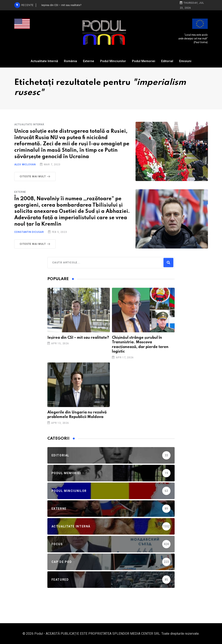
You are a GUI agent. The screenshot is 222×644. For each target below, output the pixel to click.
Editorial (167, 61)
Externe (89, 61)
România (70, 61)
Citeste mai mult (36, 176)
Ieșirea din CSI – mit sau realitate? (78, 338)
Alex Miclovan (25, 165)
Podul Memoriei (144, 61)
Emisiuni (185, 61)
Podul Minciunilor (113, 61)
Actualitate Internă (44, 61)
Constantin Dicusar (29, 232)
